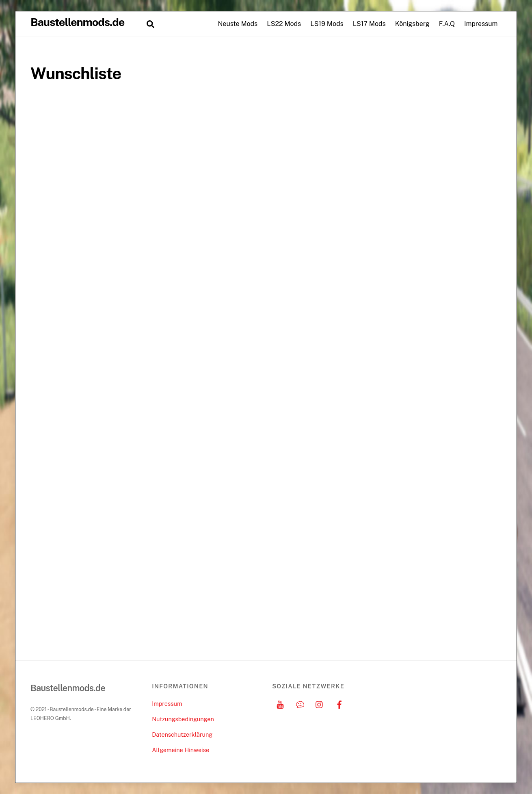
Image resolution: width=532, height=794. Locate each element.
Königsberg (412, 24)
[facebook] (340, 704)
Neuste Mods (238, 24)
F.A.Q (447, 24)
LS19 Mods (327, 24)
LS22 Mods (284, 24)
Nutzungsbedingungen (183, 719)
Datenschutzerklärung (182, 734)
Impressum (481, 24)
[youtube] (280, 704)
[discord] (300, 704)
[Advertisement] (445, 186)
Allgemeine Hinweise (181, 750)
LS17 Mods (369, 24)
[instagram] (320, 704)
